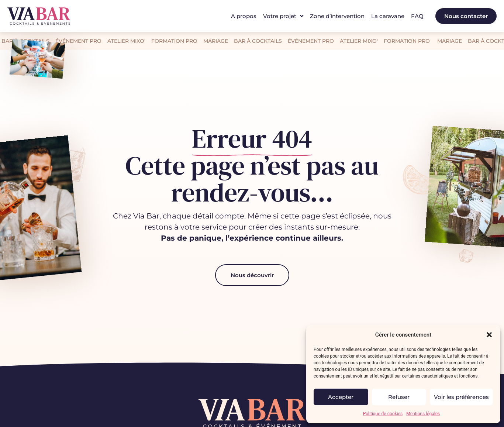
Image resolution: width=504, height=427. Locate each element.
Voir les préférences (461, 397)
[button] (489, 335)
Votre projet (283, 16)
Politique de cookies (383, 414)
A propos (244, 16)
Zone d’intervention (337, 16)
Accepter (341, 397)
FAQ (417, 16)
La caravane (388, 16)
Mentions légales (423, 414)
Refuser (399, 397)
